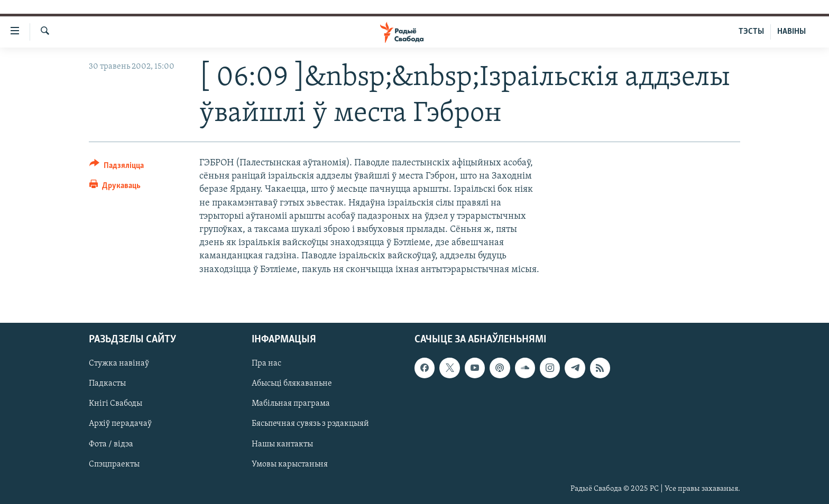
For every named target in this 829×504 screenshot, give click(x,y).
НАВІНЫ (791, 32)
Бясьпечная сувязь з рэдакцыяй (310, 424)
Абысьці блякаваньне (292, 384)
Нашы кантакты (282, 444)
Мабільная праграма (291, 404)
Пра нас (266, 363)
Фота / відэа (111, 444)
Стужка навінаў (119, 363)
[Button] (117, 167)
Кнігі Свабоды (116, 404)
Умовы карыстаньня (290, 464)
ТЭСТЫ (751, 32)
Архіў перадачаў (120, 424)
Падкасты (107, 384)
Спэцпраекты (114, 464)
